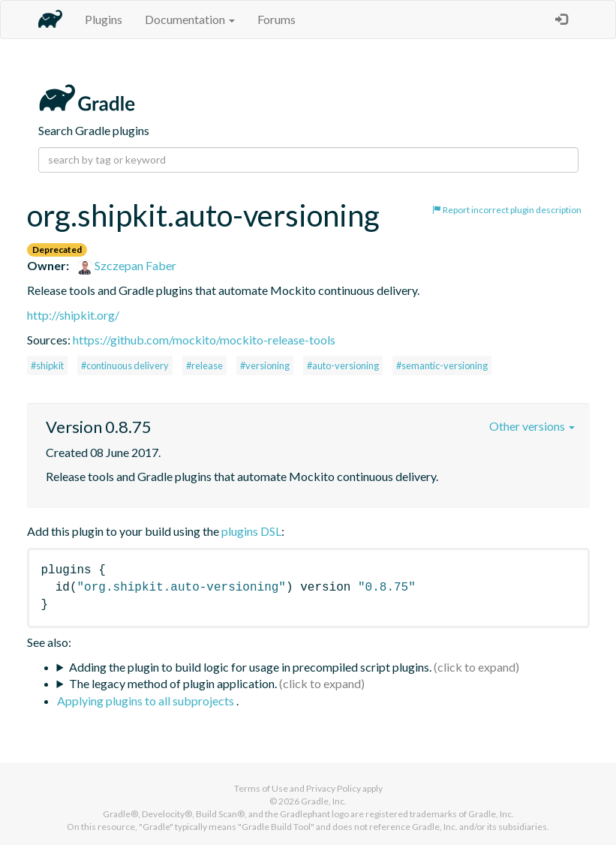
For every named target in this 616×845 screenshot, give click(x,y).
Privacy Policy (334, 788)
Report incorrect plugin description (507, 210)
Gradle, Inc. (324, 801)
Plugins (104, 19)
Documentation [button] (190, 19)
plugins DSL (251, 531)
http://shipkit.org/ (73, 315)
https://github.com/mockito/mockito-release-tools (204, 340)
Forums (276, 19)
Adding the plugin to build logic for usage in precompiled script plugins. (250, 667)
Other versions (532, 426)
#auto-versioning (343, 365)
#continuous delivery (125, 365)
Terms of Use (261, 788)
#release (204, 365)
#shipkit (47, 365)
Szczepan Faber (127, 265)
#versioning (265, 365)
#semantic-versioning (442, 365)
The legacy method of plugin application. (173, 683)
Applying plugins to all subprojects (147, 701)
